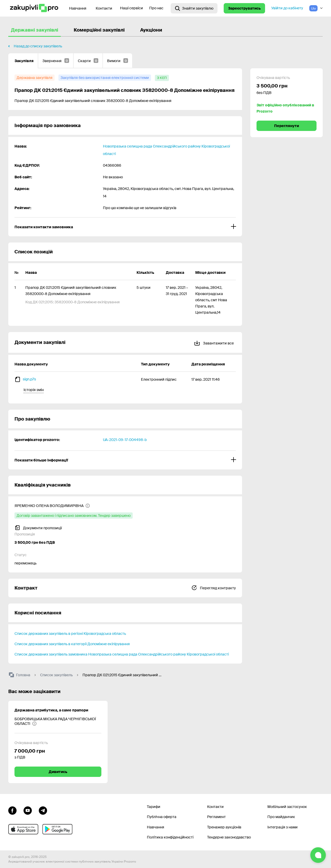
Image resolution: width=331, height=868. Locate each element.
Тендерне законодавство (229, 837)
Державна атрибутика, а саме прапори (51, 710)
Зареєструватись (244, 8)
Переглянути (287, 126)
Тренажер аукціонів (224, 827)
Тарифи (154, 807)
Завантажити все (214, 342)
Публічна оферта (162, 817)
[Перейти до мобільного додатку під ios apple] (23, 829)
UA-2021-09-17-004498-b (125, 440)
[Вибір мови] (316, 8)
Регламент (216, 817)
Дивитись (58, 772)
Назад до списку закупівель (38, 46)
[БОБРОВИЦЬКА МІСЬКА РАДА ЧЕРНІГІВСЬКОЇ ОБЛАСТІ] (58, 721)
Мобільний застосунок (287, 807)
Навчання (156, 827)
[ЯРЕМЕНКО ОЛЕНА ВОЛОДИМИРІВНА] (52, 506)
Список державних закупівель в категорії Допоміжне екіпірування (72, 644)
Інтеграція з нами (283, 827)
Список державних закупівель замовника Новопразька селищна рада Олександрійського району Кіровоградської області (122, 654)
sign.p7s (29, 379)
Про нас (156, 8)
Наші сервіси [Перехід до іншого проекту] (131, 8)
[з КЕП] (162, 78)
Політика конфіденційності (170, 837)
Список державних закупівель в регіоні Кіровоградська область (70, 634)
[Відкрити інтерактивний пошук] (194, 8)
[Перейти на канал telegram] (43, 810)
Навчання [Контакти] (78, 8)
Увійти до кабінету (287, 8)
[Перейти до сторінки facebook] (12, 810)
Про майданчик (281, 817)
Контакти (104, 8)
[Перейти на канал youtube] (28, 810)
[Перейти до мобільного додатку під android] (57, 829)
